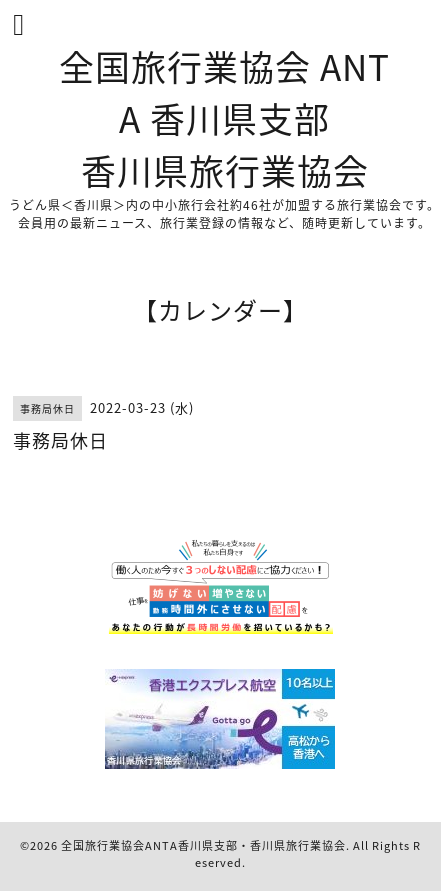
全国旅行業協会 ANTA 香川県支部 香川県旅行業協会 (224, 118)
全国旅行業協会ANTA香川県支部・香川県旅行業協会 (203, 845)
